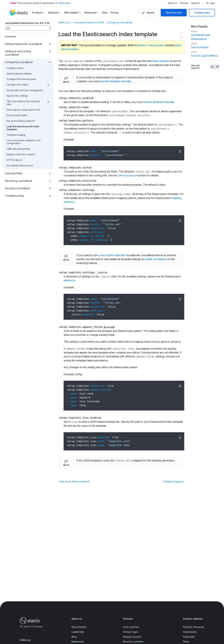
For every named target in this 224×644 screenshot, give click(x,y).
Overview (10, 36)
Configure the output (17, 85)
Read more (64, 3)
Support (196, 3)
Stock (186, 642)
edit (181, 37)
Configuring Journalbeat (19, 62)
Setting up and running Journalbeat (18, 53)
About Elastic (79, 627)
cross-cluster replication (112, 255)
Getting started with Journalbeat (23, 44)
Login (210, 3)
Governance (190, 632)
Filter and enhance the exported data (23, 103)
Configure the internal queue (21, 79)
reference (69, 280)
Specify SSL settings (17, 96)
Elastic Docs (65, 23)
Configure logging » (174, 481)
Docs (105, 13)
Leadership (78, 632)
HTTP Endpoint (14, 160)
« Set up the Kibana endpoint (74, 481)
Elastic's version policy (151, 45)
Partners (184, 3)
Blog (74, 637)
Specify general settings (19, 74)
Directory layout (127, 175)
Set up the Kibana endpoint (21, 121)
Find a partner (131, 627)
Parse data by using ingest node (23, 110)
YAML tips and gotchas (18, 149)
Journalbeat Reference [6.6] (89, 23)
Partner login (130, 632)
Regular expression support (21, 154)
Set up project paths (17, 115)
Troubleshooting (14, 196)
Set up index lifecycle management (25, 90)
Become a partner (133, 642)
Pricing (114, 13)
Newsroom (78, 642)
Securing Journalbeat (17, 188)
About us (172, 3)
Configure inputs (15, 68)
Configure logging (16, 135)
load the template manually (115, 81)
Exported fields (14, 173)
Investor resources (194, 627)
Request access (132, 637)
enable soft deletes (156, 259)
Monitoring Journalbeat (18, 181)
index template (161, 61)
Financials (189, 637)
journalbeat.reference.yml (20, 166)
